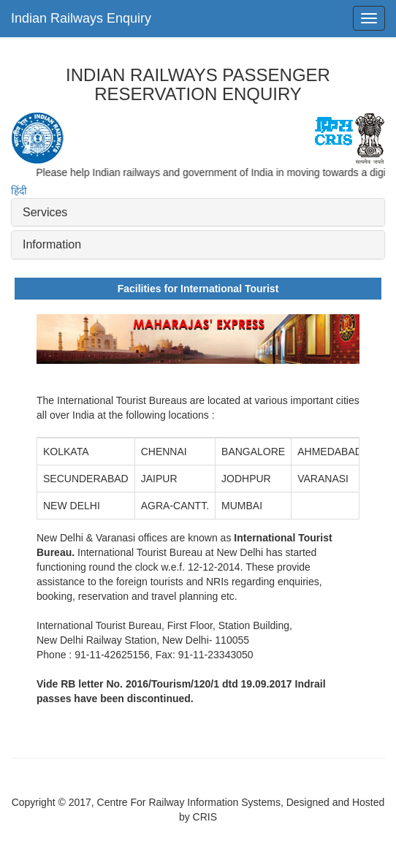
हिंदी (19, 191)
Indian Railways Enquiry (81, 18)
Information (52, 244)
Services (45, 212)
